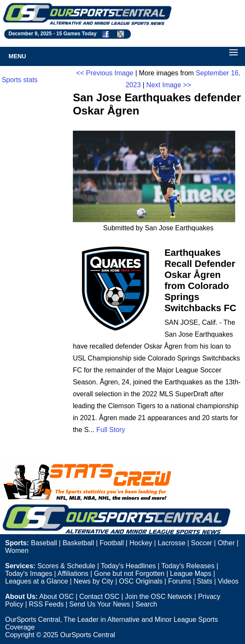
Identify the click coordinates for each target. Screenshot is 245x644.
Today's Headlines (128, 566)
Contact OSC (99, 597)
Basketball (78, 543)
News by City (94, 581)
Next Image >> (169, 85)
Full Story (111, 430)
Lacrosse (171, 543)
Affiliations (73, 574)
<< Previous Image (105, 73)
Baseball (44, 543)
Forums (179, 581)
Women (17, 551)
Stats (205, 581)
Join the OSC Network (159, 597)
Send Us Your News (100, 604)
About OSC (56, 597)
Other (226, 543)
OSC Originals (141, 581)
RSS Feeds (46, 604)
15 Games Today (76, 34)
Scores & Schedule (66, 566)
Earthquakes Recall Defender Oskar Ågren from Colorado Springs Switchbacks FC (200, 280)
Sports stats (20, 80)
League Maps (191, 574)
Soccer (202, 543)
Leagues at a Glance (37, 581)
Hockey (141, 543)
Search (146, 604)
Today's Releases (188, 566)
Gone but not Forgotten (129, 574)
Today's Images (29, 574)
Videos (228, 581)
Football (112, 543)
